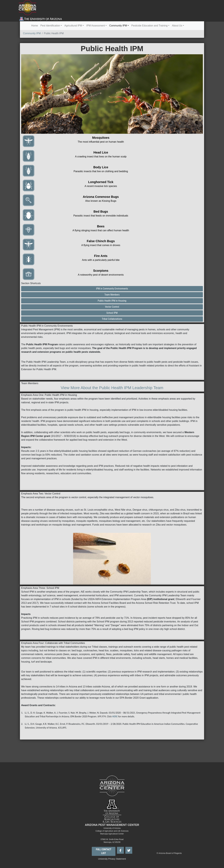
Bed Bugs (101, 212)
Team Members (112, 295)
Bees (101, 226)
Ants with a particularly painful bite (101, 260)
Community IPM (118, 26)
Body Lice (101, 167)
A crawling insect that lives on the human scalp (101, 157)
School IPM (112, 313)
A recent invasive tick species (101, 186)
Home (35, 26)
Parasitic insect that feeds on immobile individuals (101, 216)
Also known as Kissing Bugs (101, 201)
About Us (177, 26)
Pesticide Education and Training (149, 26)
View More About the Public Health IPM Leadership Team (112, 388)
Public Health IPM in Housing (112, 301)
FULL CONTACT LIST (104, 851)
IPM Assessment (96, 26)
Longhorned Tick (101, 182)
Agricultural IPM (73, 26)
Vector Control (112, 307)
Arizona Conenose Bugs (101, 197)
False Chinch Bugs (101, 241)
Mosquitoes (101, 138)
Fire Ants (101, 256)
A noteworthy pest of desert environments (101, 275)
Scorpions (101, 271)
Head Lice (101, 152)
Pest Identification (50, 26)
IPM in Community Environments (112, 289)
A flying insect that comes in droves (101, 245)
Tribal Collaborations (112, 319)
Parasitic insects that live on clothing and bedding (101, 171)
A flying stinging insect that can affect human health (101, 230)
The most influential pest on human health (101, 142)
